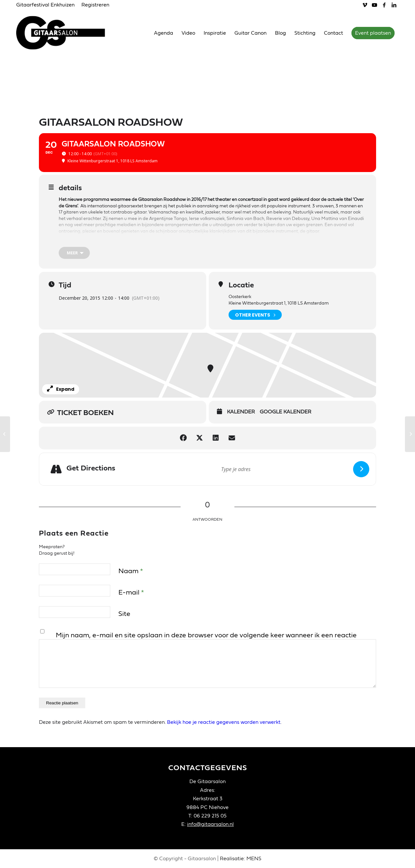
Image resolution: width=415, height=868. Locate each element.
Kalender (241, 412)
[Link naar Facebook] (384, 5)
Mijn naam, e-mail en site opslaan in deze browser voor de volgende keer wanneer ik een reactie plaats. (206, 640)
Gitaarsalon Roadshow (83, 242)
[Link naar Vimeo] (365, 5)
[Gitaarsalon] (66, 33)
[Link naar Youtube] (374, 5)
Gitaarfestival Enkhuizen (45, 5)
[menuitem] (47, 5)
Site (124, 614)
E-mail (131, 592)
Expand (61, 389)
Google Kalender (285, 412)
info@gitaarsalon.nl (210, 824)
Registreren (95, 5)
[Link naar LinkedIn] (394, 5)
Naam (131, 571)
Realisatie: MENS (241, 859)
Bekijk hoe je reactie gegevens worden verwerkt (224, 722)
